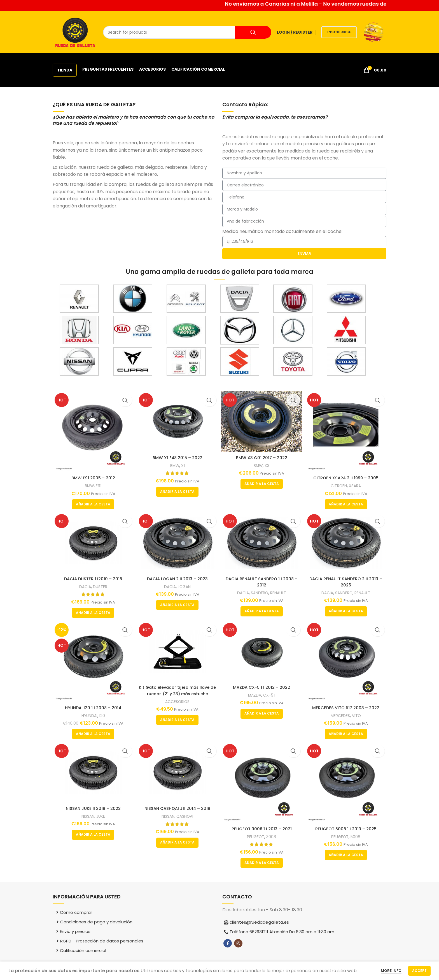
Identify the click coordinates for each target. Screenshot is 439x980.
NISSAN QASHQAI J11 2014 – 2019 (177, 809)
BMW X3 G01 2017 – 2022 (262, 456)
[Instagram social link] (238, 944)
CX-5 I (270, 695)
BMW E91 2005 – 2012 (92, 476)
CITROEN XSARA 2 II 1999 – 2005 (347, 476)
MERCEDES (341, 715)
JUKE (101, 817)
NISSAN (87, 817)
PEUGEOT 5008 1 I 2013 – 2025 (347, 829)
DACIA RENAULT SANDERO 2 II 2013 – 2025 (347, 581)
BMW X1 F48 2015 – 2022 (177, 456)
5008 (357, 837)
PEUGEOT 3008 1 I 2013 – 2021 (262, 829)
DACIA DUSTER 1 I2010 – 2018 (92, 578)
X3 (268, 464)
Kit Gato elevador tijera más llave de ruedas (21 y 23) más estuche (177, 691)
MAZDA (254, 695)
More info (391, 971)
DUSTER (100, 586)
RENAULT (280, 592)
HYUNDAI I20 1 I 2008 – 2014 (92, 707)
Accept (419, 971)
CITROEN (339, 484)
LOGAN (185, 586)
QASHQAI (185, 817)
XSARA (357, 484)
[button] (92, 502)
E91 (98, 484)
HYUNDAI (88, 715)
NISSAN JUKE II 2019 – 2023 (92, 809)
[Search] (187, 32)
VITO (358, 715)
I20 (102, 715)
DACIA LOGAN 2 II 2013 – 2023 (177, 578)
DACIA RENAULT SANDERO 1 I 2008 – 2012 (262, 581)
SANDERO (260, 592)
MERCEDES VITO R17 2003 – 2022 (347, 707)
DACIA (84, 586)
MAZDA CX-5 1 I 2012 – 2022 (262, 687)
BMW (88, 484)
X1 (183, 464)
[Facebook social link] (228, 944)
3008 (272, 837)
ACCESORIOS (177, 702)
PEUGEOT (256, 837)
